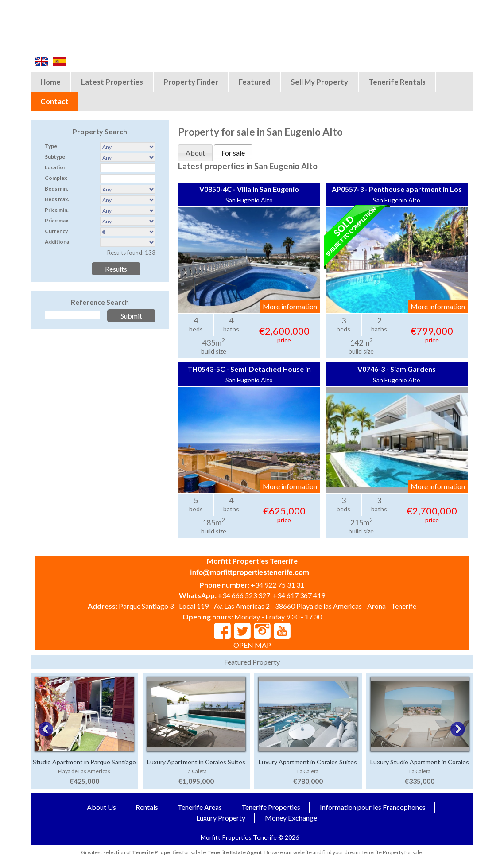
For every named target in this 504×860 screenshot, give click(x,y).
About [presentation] (195, 153)
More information (290, 306)
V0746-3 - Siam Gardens (397, 369)
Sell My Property (319, 82)
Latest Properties (112, 82)
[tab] (195, 153)
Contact (54, 101)
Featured (254, 82)
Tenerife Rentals (397, 82)
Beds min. (56, 189)
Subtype (55, 157)
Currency (56, 231)
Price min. (57, 210)
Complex (56, 178)
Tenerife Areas (200, 807)
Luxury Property (221, 818)
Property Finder (191, 82)
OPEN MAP (252, 645)
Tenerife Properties (271, 807)
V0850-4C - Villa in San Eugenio (249, 189)
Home (50, 82)
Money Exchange (291, 818)
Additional (58, 242)
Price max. (57, 220)
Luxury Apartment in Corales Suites (196, 762)
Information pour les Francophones (373, 807)
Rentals (147, 807)
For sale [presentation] (233, 153)
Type (51, 146)
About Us (101, 807)
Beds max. (57, 199)
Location (56, 167)
